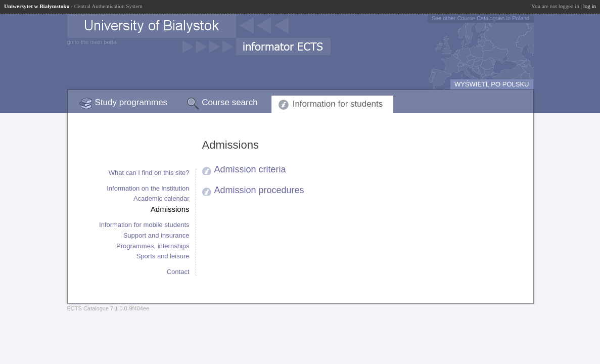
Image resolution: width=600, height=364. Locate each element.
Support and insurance (156, 235)
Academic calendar (161, 198)
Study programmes (131, 102)
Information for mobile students (144, 225)
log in (590, 6)
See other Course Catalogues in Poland (481, 18)
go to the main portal (93, 42)
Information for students (338, 104)
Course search (230, 102)
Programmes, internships (153, 246)
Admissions (170, 209)
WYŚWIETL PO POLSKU (492, 84)
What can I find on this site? (149, 173)
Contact (178, 272)
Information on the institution (148, 188)
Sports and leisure (163, 256)
